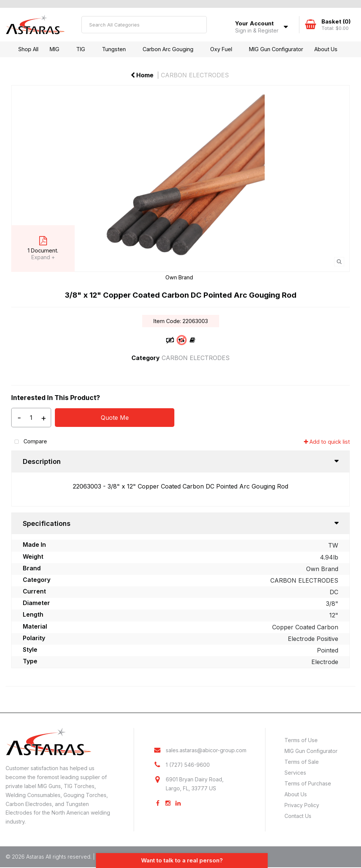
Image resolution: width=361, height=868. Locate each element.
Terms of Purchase (308, 783)
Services (295, 773)
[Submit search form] (198, 25)
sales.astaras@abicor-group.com (206, 751)
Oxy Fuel (221, 49)
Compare (29, 442)
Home (142, 75)
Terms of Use (301, 740)
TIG (81, 49)
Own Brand (179, 277)
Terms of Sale (302, 762)
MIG (55, 49)
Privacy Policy (302, 805)
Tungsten (114, 49)
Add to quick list (327, 442)
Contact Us (298, 816)
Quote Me (115, 418)
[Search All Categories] (144, 25)
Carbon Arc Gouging (168, 49)
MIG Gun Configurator (276, 49)
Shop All (28, 49)
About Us (326, 49)
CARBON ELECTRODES (195, 75)
